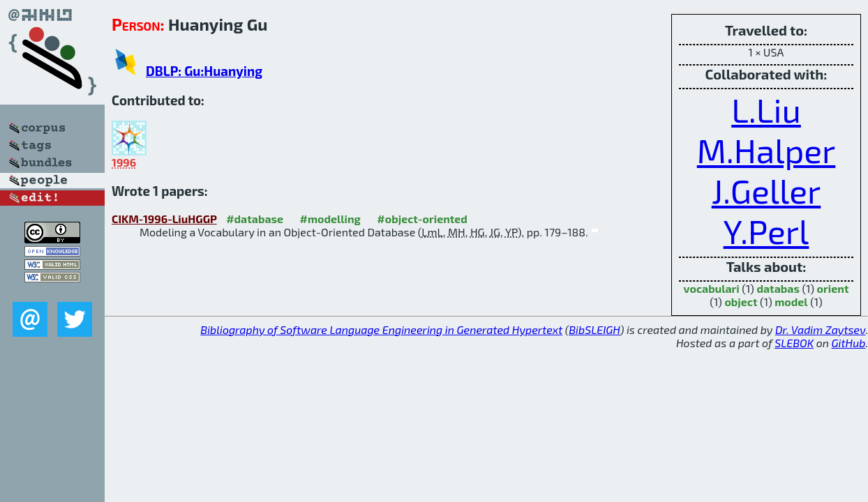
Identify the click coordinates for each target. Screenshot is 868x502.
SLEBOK (794, 343)
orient (833, 288)
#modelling (330, 219)
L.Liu (766, 109)
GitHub (849, 343)
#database (255, 219)
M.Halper (766, 150)
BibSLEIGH (594, 329)
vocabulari (712, 288)
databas (778, 288)
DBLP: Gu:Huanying (204, 71)
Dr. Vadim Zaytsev (820, 329)
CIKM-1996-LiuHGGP (164, 219)
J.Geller (766, 190)
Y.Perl (766, 231)
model (791, 302)
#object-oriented (422, 219)
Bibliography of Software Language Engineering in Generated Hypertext (381, 329)
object (741, 302)
